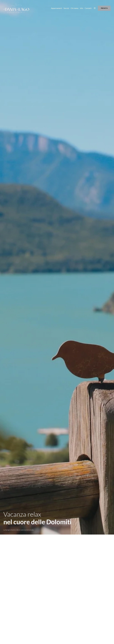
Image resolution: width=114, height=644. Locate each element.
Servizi (66, 8)
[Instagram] (95, 8)
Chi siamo (75, 8)
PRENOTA (104, 8)
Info (82, 8)
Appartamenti (57, 8)
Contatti (88, 8)
